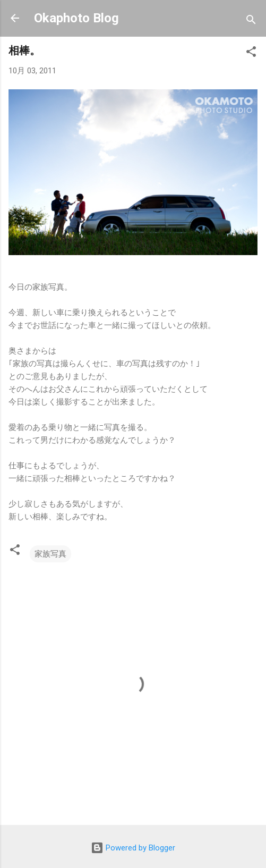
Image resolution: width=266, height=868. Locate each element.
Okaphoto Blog (76, 18)
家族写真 (50, 554)
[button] (251, 53)
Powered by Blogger (133, 848)
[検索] (251, 22)
